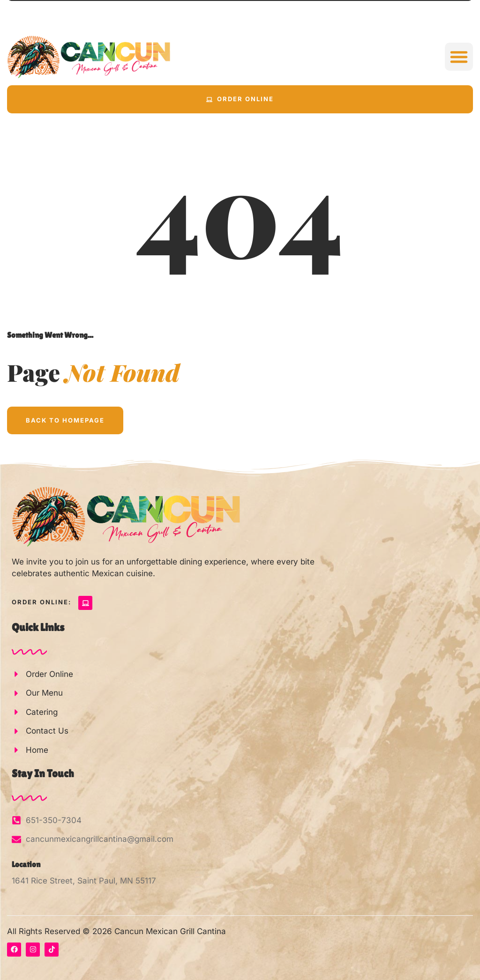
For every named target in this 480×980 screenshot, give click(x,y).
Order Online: (41, 602)
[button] (459, 57)
